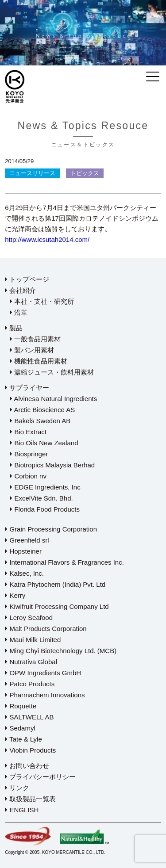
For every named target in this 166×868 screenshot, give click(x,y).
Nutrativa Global (31, 662)
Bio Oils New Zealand (44, 443)
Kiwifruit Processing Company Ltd (57, 606)
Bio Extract (28, 432)
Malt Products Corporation (46, 629)
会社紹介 (20, 290)
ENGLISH (22, 810)
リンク (17, 788)
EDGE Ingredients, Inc (45, 487)
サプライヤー (27, 388)
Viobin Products (30, 750)
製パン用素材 (32, 350)
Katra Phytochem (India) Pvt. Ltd (55, 584)
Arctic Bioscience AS (42, 410)
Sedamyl (20, 728)
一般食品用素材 (35, 339)
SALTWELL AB (29, 717)
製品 (14, 328)
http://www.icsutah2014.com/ (47, 239)
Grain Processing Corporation (51, 529)
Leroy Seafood (29, 618)
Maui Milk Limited (33, 640)
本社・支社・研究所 (42, 301)
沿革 (19, 312)
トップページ (27, 279)
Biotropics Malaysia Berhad (52, 465)
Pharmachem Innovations (45, 695)
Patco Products (30, 684)
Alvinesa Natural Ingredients (53, 399)
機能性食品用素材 (39, 361)
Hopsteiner (23, 551)
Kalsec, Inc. (24, 573)
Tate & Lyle (23, 739)
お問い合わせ (27, 766)
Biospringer (29, 454)
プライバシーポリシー (40, 777)
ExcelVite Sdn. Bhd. (41, 498)
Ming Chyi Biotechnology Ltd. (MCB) (61, 651)
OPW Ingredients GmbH (43, 673)
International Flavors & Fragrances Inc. (64, 562)
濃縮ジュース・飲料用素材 (52, 372)
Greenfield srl (27, 540)
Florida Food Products (45, 509)
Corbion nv (28, 476)
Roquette (21, 706)
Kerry (15, 595)
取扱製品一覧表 (30, 799)
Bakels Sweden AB (40, 421)
